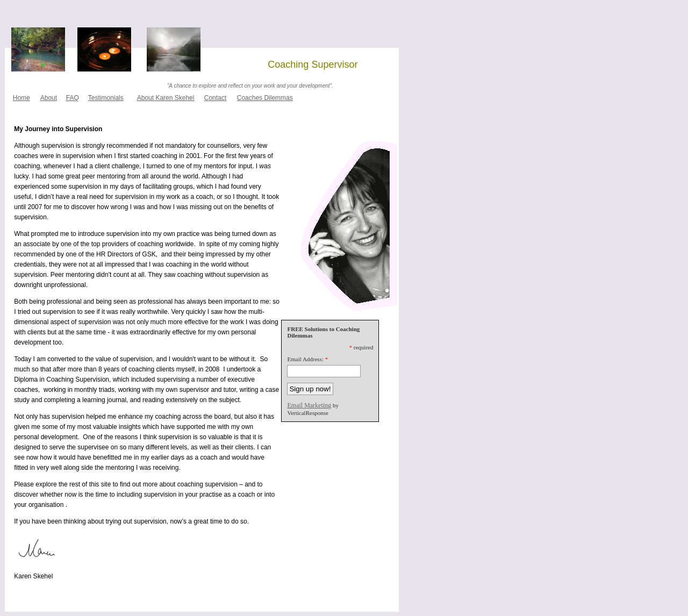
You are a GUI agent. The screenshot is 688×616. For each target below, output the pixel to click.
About (49, 98)
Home (21, 98)
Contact (215, 98)
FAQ (73, 98)
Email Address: (305, 359)
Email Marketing (309, 405)
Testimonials (106, 98)
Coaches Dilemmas (265, 98)
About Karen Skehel (166, 98)
